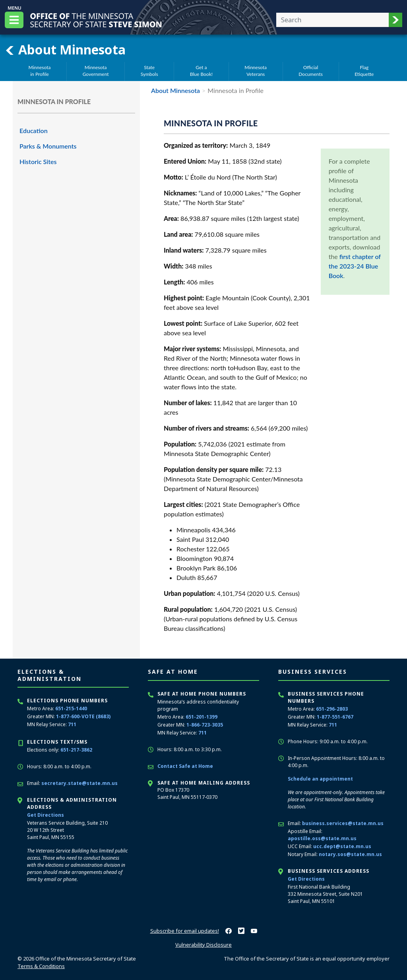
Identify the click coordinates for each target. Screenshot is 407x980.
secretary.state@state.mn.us (79, 783)
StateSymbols (149, 71)
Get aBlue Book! (201, 71)
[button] (395, 20)
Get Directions (46, 815)
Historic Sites (38, 161)
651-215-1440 (71, 708)
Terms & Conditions (41, 966)
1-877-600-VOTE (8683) (83, 716)
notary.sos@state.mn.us (350, 854)
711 (72, 724)
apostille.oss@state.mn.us (322, 838)
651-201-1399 (202, 717)
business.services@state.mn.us (343, 823)
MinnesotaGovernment (96, 71)
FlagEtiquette (364, 71)
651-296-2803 (332, 709)
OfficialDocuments (311, 71)
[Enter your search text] (332, 20)
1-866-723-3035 (205, 725)
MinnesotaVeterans (256, 71)
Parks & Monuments (48, 146)
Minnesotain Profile (40, 71)
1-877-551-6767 (335, 717)
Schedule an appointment (320, 779)
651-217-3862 (76, 750)
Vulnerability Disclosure (203, 945)
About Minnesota (65, 50)
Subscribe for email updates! (185, 931)
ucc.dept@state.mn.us (342, 846)
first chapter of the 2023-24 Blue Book (355, 266)
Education (34, 130)
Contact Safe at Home (185, 766)
